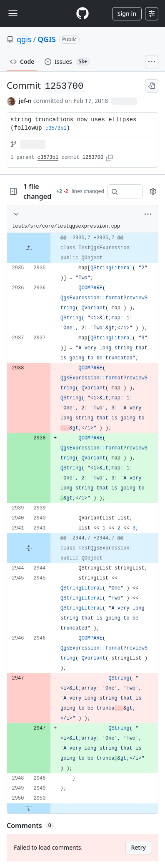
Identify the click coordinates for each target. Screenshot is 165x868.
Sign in (127, 14)
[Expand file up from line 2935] (29, 248)
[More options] (148, 214)
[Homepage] (82, 14)
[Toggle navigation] (13, 13)
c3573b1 (48, 158)
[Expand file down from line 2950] (29, 808)
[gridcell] (82, 248)
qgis (24, 39)
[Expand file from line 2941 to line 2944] (29, 548)
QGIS (47, 39)
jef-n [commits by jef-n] (25, 101)
